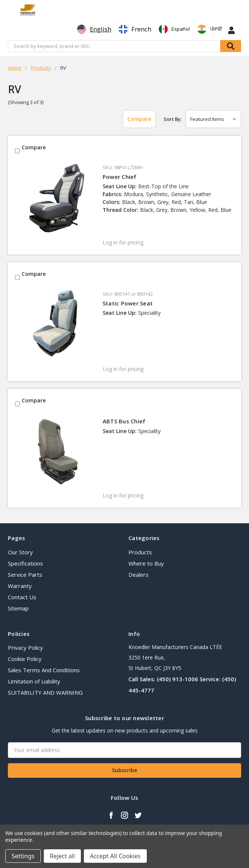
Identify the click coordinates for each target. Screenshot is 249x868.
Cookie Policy (25, 659)
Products (140, 552)
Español (174, 29)
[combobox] (94, 29)
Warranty (20, 586)
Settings (23, 856)
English (94, 29)
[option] (135, 29)
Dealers (139, 575)
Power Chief (120, 177)
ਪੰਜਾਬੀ (210, 29)
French (135, 29)
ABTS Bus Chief (124, 421)
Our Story (20, 552)
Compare (139, 119)
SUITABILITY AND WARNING (45, 692)
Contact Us (22, 597)
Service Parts (25, 575)
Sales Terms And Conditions (44, 670)
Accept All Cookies (115, 856)
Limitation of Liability (34, 681)
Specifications (25, 563)
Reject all (62, 856)
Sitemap (18, 608)
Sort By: (173, 119)
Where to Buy (146, 563)
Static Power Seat (128, 303)
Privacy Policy (25, 648)
